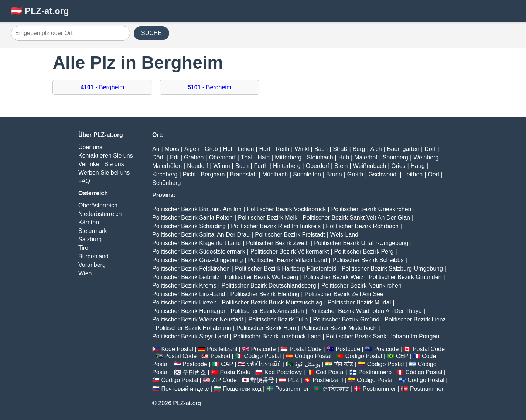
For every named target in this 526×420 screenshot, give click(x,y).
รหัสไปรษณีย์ (264, 364)
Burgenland (93, 256)
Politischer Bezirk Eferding (265, 294)
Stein (341, 166)
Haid (264, 157)
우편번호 (194, 372)
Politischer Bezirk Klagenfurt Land (197, 243)
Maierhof (366, 157)
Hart (265, 149)
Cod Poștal (330, 372)
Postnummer (292, 389)
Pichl (189, 174)
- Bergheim (102, 87)
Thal (247, 157)
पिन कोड (344, 364)
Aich (376, 149)
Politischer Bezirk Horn (266, 328)
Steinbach (320, 157)
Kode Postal (177, 349)
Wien (85, 273)
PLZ (293, 380)
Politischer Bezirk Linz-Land (189, 294)
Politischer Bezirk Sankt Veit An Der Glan (356, 218)
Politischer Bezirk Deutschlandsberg (269, 285)
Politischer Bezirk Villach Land (288, 260)
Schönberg (166, 183)
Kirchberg (165, 174)
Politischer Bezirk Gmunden (405, 277)
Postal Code (306, 349)
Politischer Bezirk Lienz (415, 319)
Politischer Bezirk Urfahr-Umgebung (361, 243)
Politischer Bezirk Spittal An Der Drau (201, 235)
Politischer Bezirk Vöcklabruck (286, 209)
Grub (211, 149)
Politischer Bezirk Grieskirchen (371, 209)
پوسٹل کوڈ (308, 364)
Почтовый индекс (185, 389)
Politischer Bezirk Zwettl (277, 243)
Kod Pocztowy (283, 372)
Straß (340, 149)
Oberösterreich (98, 205)
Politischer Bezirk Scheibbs (368, 260)
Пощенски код (242, 389)
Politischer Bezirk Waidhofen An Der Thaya (366, 311)
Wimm (221, 166)
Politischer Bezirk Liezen (184, 302)
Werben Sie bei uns (104, 173)
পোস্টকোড (336, 389)
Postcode (264, 349)
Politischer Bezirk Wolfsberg (261, 277)
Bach (321, 149)
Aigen (192, 149)
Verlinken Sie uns (101, 164)
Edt (174, 157)
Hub (344, 157)
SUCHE (151, 33)
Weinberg (426, 157)
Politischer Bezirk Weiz (334, 277)
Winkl (302, 149)
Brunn (334, 174)
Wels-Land (344, 235)
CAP (227, 364)
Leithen (413, 174)
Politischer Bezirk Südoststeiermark (199, 252)
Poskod (220, 356)
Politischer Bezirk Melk (268, 218)
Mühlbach (275, 174)
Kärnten (89, 222)
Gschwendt (383, 174)
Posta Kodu (235, 372)
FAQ (84, 181)
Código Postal (263, 356)
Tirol (84, 248)
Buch (242, 166)
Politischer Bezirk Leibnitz (186, 277)
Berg (359, 149)
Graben (194, 157)
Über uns (90, 147)
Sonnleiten (307, 174)
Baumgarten (403, 149)
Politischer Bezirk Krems (184, 285)
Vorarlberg (92, 265)
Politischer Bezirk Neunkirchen (361, 285)
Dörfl (158, 157)
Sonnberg (395, 157)
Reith (282, 149)
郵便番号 (262, 380)
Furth (261, 166)
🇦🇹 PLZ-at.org (40, 11)
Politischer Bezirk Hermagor (189, 311)
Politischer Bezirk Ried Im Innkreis (276, 226)
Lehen (246, 149)
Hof (228, 149)
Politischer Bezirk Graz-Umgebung (197, 260)
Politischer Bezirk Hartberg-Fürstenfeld (286, 268)
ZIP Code (224, 380)
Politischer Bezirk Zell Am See (344, 294)
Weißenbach (370, 166)
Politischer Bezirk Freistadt (290, 235)
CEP (402, 356)
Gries (398, 166)
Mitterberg (288, 157)
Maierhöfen (167, 166)
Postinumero (375, 372)
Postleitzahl (222, 349)
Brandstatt (244, 174)
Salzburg (90, 239)
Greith (355, 174)
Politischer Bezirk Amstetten (267, 311)
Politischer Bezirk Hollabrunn (193, 328)
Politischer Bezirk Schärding (189, 226)
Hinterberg (287, 166)
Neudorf (197, 166)
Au (156, 149)
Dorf (430, 149)
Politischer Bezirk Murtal (359, 302)
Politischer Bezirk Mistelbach (339, 328)
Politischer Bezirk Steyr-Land (190, 336)
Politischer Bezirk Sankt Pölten (192, 218)
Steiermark (93, 231)
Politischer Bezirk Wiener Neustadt (198, 319)
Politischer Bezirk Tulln (278, 319)
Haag (418, 166)
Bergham (213, 174)
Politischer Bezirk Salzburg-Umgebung (392, 268)
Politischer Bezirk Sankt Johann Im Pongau (382, 336)
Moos (172, 149)
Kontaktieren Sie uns (106, 156)
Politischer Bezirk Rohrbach (362, 226)
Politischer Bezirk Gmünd (346, 319)
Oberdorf (317, 166)
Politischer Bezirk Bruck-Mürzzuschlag (272, 302)
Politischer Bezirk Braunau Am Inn (197, 209)
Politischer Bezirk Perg (364, 252)
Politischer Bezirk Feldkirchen (191, 268)
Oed (433, 174)
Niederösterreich (100, 214)
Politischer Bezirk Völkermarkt (290, 252)
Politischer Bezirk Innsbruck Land (277, 336)
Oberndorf (222, 157)
